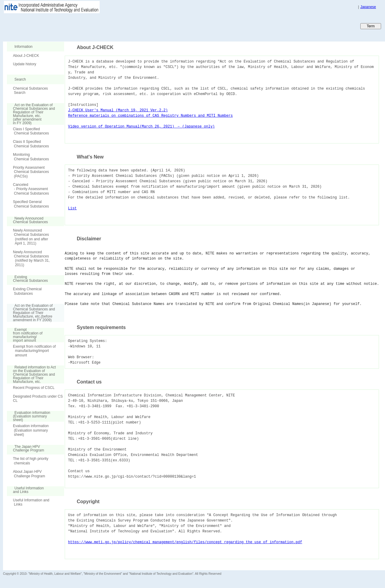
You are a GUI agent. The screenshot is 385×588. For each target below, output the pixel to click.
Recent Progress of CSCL (34, 388)
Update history (25, 64)
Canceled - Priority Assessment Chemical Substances (31, 189)
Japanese (368, 7)
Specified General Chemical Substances (31, 204)
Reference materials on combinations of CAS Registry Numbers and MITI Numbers (150, 116)
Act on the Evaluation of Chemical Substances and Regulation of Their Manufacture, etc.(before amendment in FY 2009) (31, 313)
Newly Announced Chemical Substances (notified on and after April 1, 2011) (31, 237)
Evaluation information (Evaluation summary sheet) (31, 430)
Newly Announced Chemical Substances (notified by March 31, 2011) (31, 259)
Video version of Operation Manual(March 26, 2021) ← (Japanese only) (141, 126)
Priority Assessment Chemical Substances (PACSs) (31, 172)
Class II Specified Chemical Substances (31, 144)
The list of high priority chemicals (31, 461)
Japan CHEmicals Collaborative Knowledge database (76, 26)
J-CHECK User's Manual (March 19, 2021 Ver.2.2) (118, 110)
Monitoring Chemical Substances (31, 157)
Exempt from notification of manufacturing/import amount (34, 351)
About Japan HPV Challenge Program (29, 474)
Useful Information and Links (31, 502)
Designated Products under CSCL (38, 399)
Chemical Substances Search (30, 91)
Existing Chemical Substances (27, 291)
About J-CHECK (26, 56)
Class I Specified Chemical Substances (31, 131)
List (72, 208)
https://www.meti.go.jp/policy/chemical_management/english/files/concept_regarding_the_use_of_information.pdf (185, 542)
